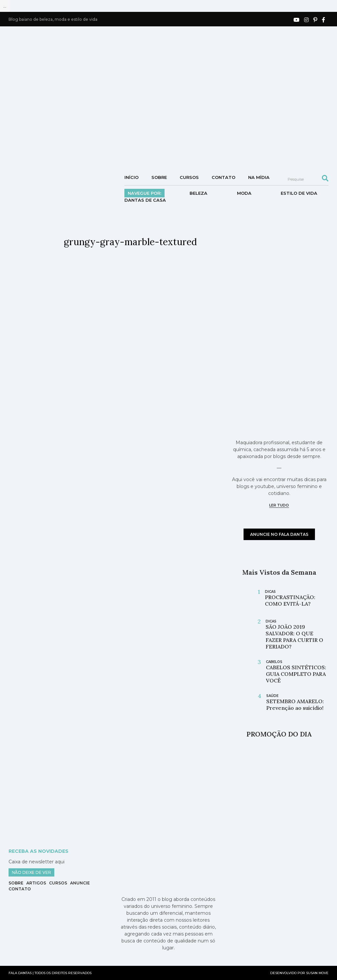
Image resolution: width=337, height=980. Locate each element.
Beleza (198, 193)
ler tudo (279, 505)
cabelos (274, 662)
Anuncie (80, 883)
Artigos (36, 883)
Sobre (159, 177)
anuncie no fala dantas (279, 534)
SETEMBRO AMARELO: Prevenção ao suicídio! (295, 705)
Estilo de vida (299, 193)
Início (131, 177)
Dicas (270, 592)
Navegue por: (144, 193)
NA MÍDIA (259, 177)
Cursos (189, 177)
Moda (244, 193)
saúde (272, 696)
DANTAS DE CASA (145, 200)
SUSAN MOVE (317, 973)
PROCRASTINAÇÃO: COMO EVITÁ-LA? (290, 600)
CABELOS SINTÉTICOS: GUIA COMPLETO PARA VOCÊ (296, 674)
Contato (223, 177)
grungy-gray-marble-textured (130, 242)
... (5, 6)
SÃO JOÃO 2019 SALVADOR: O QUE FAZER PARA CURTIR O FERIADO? (294, 637)
